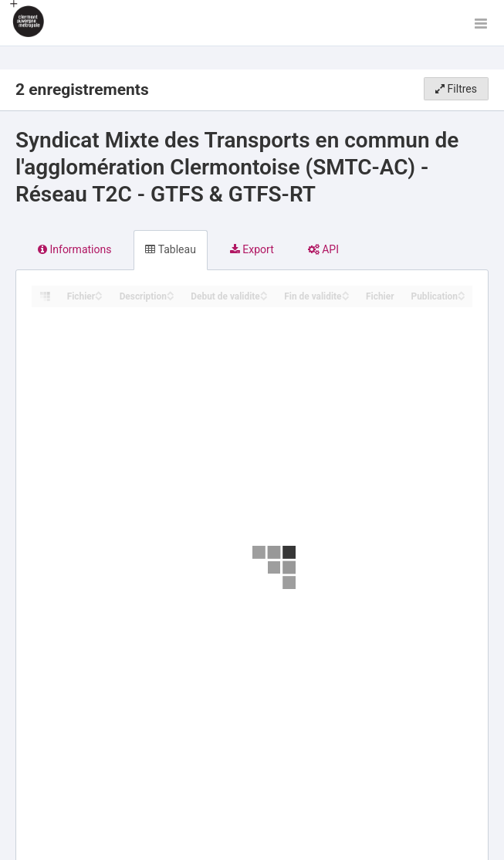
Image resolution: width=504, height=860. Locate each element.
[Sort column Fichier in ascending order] (99, 292)
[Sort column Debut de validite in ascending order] (264, 292)
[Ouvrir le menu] (481, 23)
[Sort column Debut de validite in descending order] (264, 297)
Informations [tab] (74, 249)
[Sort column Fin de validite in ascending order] (346, 292)
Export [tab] (252, 249)
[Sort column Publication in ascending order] (462, 292)
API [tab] (323, 249)
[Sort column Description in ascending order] (171, 292)
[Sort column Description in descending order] (171, 297)
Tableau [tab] (170, 249)
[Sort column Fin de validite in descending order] (346, 297)
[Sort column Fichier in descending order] (99, 297)
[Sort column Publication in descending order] (462, 297)
